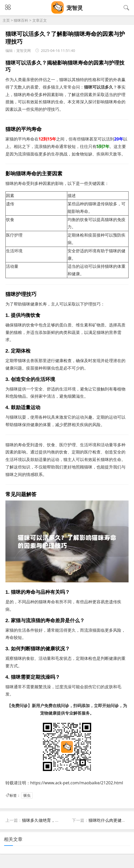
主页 (6, 20)
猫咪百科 (21, 20)
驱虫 (27, 795)
